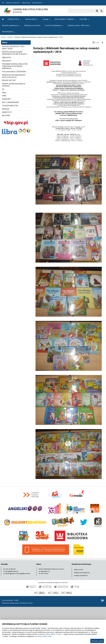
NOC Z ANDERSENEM (10, 140)
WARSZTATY (7, 150)
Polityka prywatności (81, 613)
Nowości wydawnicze (11, 25)
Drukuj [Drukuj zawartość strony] (96, 80)
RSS (3, 3)
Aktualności (7, 98)
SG (3, 126)
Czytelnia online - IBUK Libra (78, 25)
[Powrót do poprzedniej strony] (102, 80)
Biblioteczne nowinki (32, 25)
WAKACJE (6, 146)
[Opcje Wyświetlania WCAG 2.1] (102, 11)
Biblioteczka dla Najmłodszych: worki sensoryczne (14, 113)
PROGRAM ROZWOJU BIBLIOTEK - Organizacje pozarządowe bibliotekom (15, 103)
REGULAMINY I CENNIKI (65, 19)
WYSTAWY (6, 153)
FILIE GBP (84, 19)
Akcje (4, 130)
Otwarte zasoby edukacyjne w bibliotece (14, 122)
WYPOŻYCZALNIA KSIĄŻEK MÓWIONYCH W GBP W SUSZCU (15, 90)
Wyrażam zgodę (97, 641)
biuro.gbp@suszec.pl (23, 611)
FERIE (4, 133)
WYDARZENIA (8, 32)
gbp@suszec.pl (13, 609)
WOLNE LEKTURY (9, 118)
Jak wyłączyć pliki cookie (43, 636)
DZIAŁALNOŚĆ (32, 19)
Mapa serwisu (26, 3)
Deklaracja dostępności (13, 3)
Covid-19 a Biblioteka (54, 25)
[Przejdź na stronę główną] (3, 19)
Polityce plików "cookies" (54, 634)
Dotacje (47, 19)
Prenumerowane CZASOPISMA (14, 109)
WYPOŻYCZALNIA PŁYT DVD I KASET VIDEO (13, 85)
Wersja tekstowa (37, 3)
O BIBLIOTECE (14, 19)
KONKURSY (6, 136)
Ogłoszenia (6, 95)
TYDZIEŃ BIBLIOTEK (10, 143)
